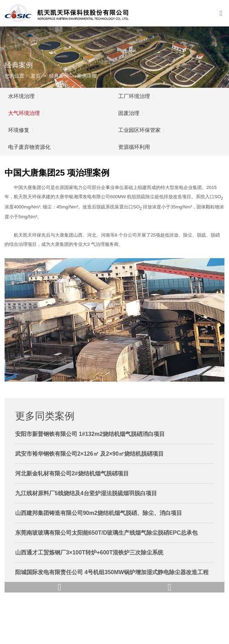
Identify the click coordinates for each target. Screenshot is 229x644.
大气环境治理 (24, 113)
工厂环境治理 (134, 96)
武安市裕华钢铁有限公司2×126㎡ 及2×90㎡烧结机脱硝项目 (89, 454)
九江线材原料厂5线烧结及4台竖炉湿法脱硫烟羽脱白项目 (86, 493)
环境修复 (19, 130)
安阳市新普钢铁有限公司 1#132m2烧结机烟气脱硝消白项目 (90, 434)
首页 (36, 76)
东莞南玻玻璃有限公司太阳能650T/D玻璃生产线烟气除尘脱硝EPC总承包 (106, 533)
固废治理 (129, 113)
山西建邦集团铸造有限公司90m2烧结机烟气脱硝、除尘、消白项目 (99, 513)
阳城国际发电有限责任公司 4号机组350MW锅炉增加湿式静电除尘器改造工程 (112, 572)
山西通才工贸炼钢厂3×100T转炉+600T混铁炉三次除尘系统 (89, 552)
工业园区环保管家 (139, 130)
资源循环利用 (134, 147)
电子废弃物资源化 (29, 147)
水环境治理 (21, 96)
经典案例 (59, 76)
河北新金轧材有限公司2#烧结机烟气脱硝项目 (72, 473)
